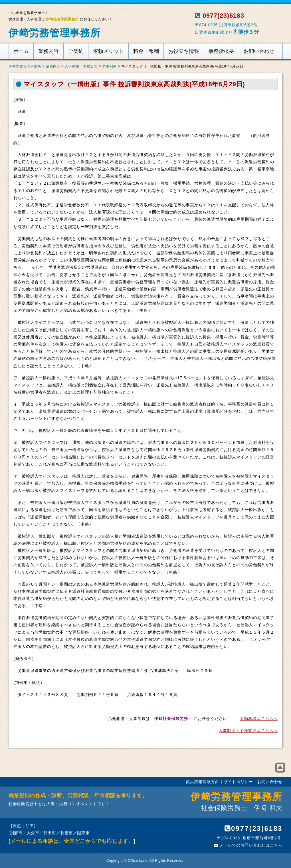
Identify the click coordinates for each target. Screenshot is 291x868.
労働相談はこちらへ (259, 719)
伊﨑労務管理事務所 (54, 33)
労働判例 (109, 66)
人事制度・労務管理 (81, 66)
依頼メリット (108, 51)
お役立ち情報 (184, 51)
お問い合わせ (259, 51)
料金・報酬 (146, 51)
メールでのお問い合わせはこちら (248, 845)
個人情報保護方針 (203, 782)
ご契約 (76, 51)
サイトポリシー (238, 782)
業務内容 (48, 51)
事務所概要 (221, 51)
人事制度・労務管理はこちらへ (248, 731)
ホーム (21, 51)
